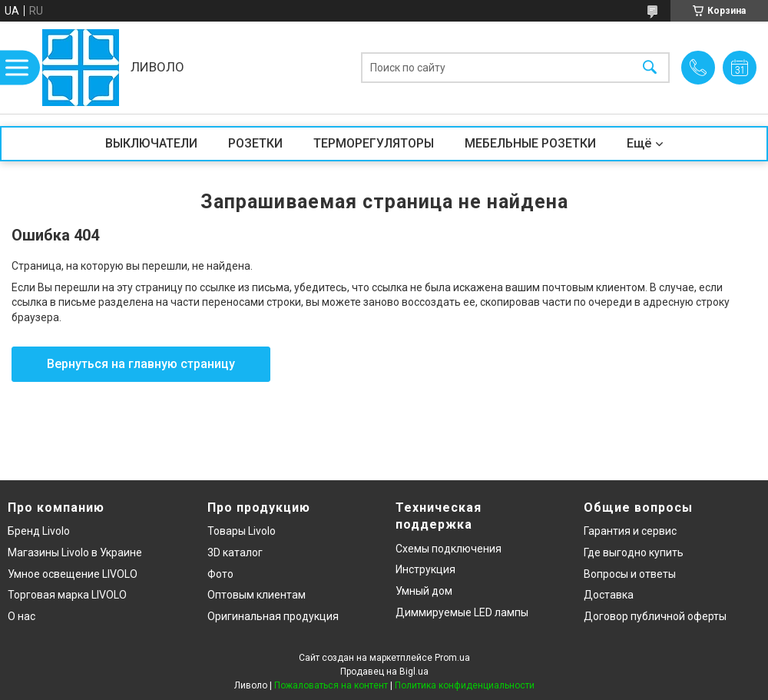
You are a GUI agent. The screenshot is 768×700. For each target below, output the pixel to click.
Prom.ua (452, 658)
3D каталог (235, 552)
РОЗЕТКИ (255, 143)
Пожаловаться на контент (331, 685)
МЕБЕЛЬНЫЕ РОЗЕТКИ (530, 143)
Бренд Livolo (39, 531)
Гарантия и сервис (630, 531)
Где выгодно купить (634, 552)
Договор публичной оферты (655, 616)
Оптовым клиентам (257, 595)
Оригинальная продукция (273, 616)
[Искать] (650, 68)
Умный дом (424, 591)
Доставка (609, 595)
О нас (22, 616)
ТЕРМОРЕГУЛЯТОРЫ (374, 143)
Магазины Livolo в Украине (75, 552)
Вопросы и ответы (630, 574)
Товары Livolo (242, 531)
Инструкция (425, 569)
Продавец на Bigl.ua (384, 672)
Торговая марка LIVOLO (67, 595)
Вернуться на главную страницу (141, 364)
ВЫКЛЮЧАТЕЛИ (151, 143)
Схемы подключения (449, 549)
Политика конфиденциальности (465, 685)
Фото (220, 574)
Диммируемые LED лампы (462, 612)
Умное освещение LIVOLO (73, 574)
